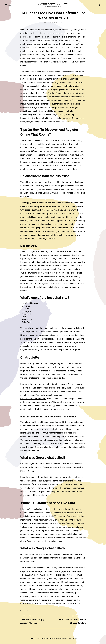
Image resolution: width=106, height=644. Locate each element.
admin (60, 23)
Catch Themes (72, 639)
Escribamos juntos (53, 4)
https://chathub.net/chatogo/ (33, 399)
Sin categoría (26, 610)
